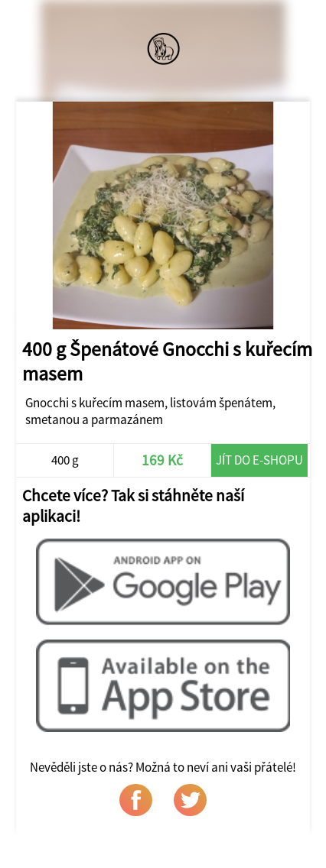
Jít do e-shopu (259, 460)
